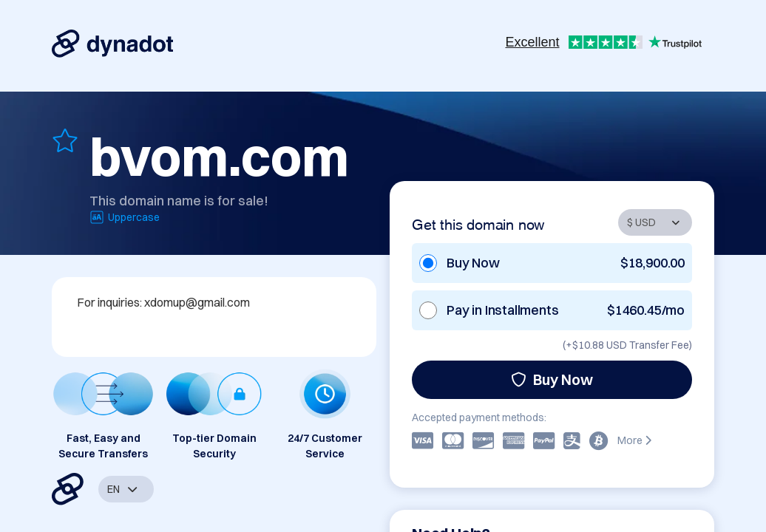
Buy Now (552, 379)
